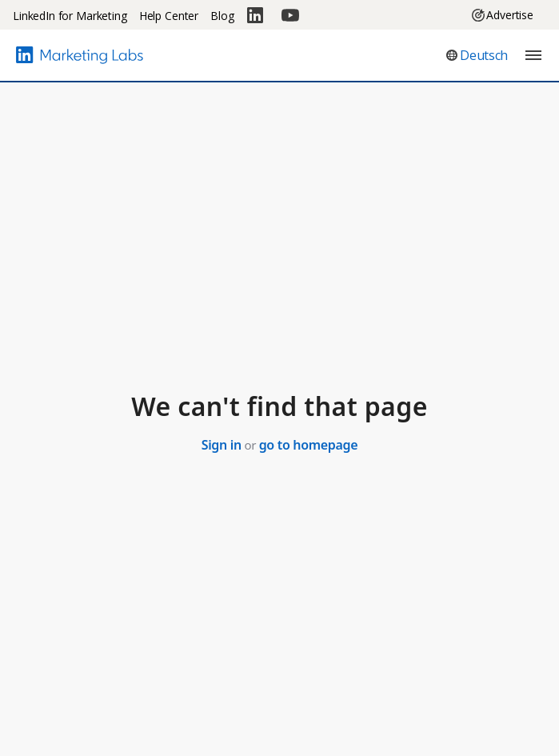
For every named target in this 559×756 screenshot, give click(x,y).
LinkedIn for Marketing (70, 16)
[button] (477, 55)
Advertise (503, 15)
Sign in (222, 445)
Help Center (169, 16)
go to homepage (309, 445)
